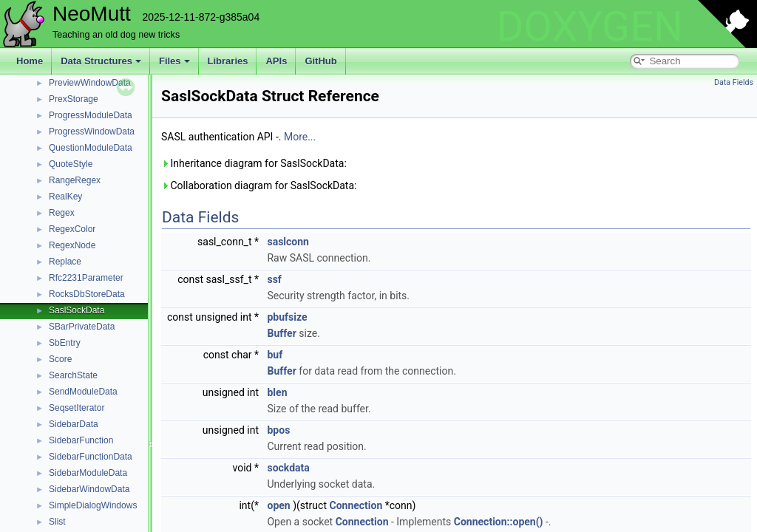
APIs (276, 61)
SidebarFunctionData (91, 457)
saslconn (288, 242)
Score (60, 359)
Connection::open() (499, 522)
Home (30, 61)
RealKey (65, 197)
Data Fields (734, 82)
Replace (65, 262)
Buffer (281, 333)
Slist (57, 522)
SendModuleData (83, 392)
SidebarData (74, 424)
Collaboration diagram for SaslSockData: (259, 185)
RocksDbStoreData (87, 294)
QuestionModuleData (91, 148)
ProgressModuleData (91, 115)
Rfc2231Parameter (86, 278)
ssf (274, 279)
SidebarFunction (81, 440)
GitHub (320, 61)
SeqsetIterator (77, 408)
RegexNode (72, 245)
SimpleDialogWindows (93, 505)
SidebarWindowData (89, 489)
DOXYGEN (590, 27)
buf (275, 355)
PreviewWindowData (90, 83)
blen (277, 392)
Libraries (228, 61)
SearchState (73, 375)
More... (300, 137)
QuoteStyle (71, 164)
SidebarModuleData (88, 473)
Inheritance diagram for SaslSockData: (254, 163)
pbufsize (287, 317)
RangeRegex (75, 180)
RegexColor (72, 229)
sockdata (288, 468)
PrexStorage (74, 99)
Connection (356, 505)
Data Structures (101, 61)
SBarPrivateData (82, 327)
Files (174, 61)
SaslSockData (77, 310)
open (278, 505)
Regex (62, 213)
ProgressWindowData (92, 132)
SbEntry (65, 343)
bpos (278, 430)
